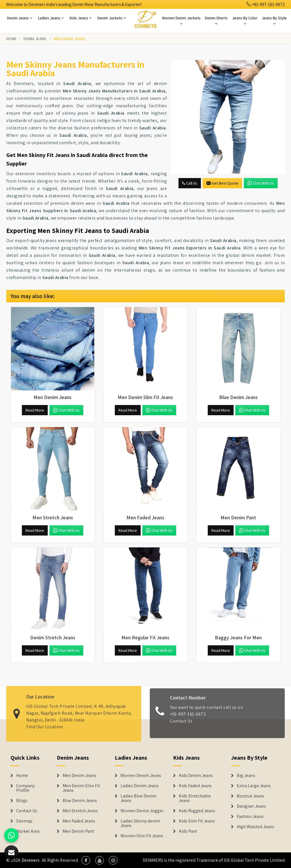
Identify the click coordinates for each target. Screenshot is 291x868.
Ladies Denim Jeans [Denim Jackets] (140, 786)
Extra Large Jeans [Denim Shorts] (254, 786)
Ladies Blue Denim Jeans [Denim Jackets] (138, 798)
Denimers (31, 860)
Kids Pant (188, 831)
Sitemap (24, 821)
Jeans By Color (245, 20)
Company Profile (25, 788)
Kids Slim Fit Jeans (197, 821)
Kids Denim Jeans (196, 776)
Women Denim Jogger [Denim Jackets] (142, 811)
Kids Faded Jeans (195, 786)
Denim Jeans (20, 18)
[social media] (86, 860)
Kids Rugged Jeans (197, 811)
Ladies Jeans (51, 18)
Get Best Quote (222, 183)
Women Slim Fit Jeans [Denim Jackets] (142, 836)
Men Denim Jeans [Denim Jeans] (79, 776)
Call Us (190, 183)
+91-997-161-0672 (266, 4)
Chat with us (261, 183)
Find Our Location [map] (45, 723)
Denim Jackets (112, 18)
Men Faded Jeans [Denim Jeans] (79, 821)
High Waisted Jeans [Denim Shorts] (255, 827)
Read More (35, 410)
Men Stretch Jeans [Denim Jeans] (80, 811)
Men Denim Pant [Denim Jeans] (78, 831)
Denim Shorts (216, 20)
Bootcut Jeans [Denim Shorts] (251, 796)
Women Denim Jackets (181, 20)
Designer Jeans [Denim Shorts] (251, 806)
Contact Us (181, 724)
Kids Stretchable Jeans (195, 798)
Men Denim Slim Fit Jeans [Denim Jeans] (81, 788)
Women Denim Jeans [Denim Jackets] (141, 776)
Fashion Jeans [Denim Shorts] (250, 817)
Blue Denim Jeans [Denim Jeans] (80, 801)
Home (11, 39)
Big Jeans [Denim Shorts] (246, 776)
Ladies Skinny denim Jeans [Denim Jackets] (140, 823)
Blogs (22, 801)
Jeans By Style (274, 20)
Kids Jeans (81, 18)
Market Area (28, 831)
